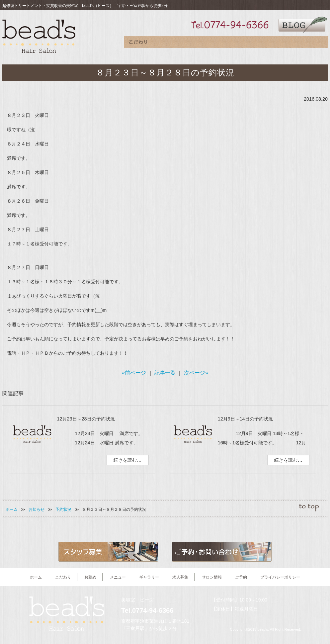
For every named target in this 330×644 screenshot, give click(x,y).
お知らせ (37, 509)
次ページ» (196, 373)
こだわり (138, 44)
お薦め (167, 44)
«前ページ (134, 373)
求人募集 (255, 44)
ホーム (12, 509)
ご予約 (313, 44)
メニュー (196, 44)
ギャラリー (225, 44)
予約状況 (63, 509)
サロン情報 (284, 44)
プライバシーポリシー (280, 577)
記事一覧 (165, 373)
